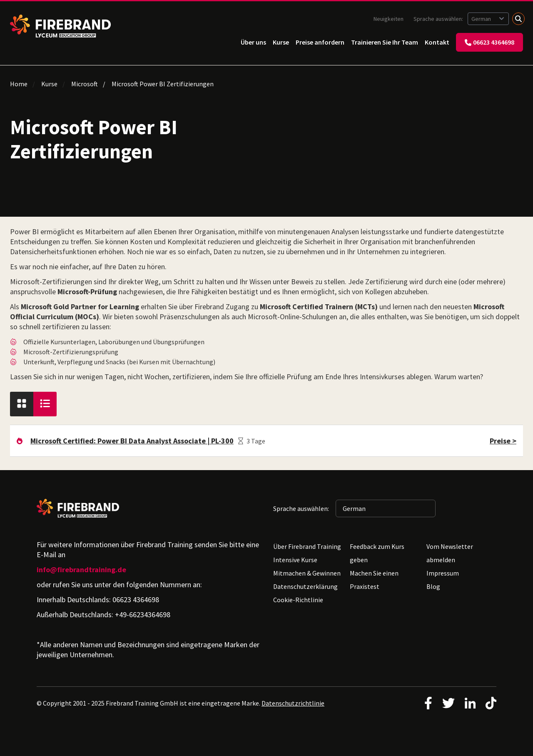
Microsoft (85, 84)
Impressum (443, 573)
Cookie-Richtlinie (298, 600)
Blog (433, 586)
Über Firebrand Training (307, 546)
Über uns (253, 42)
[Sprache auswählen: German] (488, 19)
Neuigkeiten (389, 19)
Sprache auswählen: (439, 19)
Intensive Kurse (295, 560)
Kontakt (437, 42)
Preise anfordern (320, 42)
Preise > (503, 441)
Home (19, 84)
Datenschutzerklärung (305, 586)
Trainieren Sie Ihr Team (385, 42)
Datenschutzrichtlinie (293, 703)
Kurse (281, 42)
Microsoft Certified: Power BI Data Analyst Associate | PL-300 (132, 441)
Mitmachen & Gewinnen (307, 573)
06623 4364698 (489, 42)
